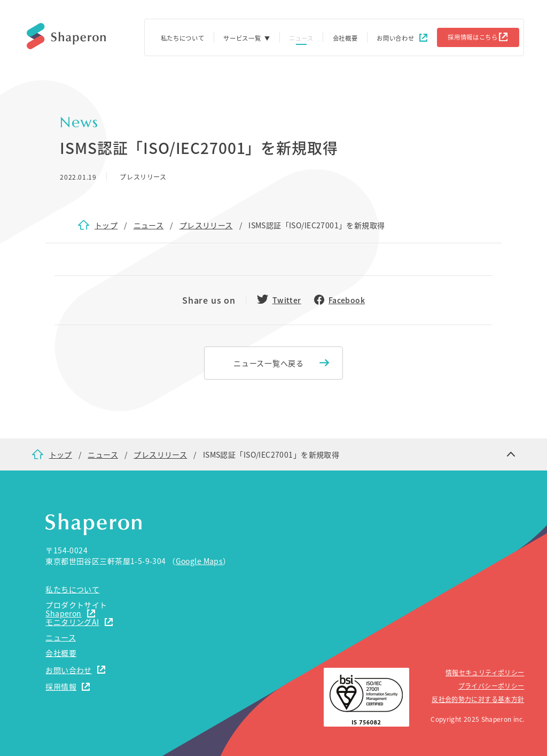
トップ (106, 225)
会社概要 (345, 38)
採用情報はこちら (473, 37)
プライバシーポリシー (491, 686)
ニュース (149, 225)
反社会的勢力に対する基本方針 (478, 699)
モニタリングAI (72, 622)
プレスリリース (206, 225)
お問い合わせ (395, 38)
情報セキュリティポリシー (485, 672)
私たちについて (183, 38)
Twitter (287, 300)
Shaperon (63, 613)
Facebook (347, 300)
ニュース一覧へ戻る (268, 363)
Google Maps (200, 561)
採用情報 (61, 686)
